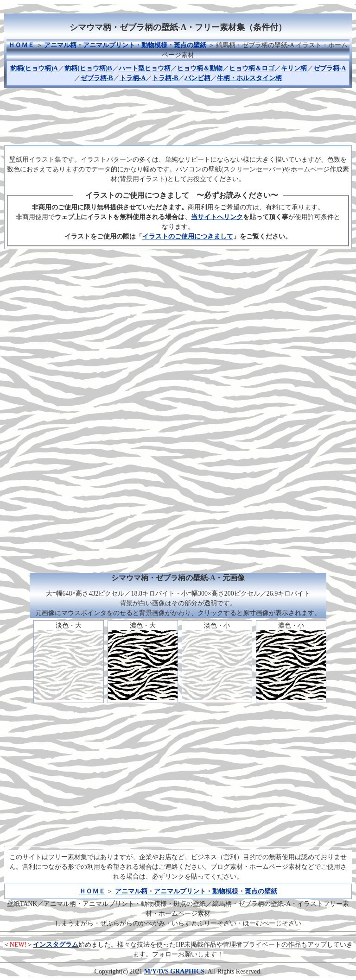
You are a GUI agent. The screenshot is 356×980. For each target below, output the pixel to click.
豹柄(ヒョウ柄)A (34, 68)
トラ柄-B (165, 78)
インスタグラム (56, 945)
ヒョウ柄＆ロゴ (252, 68)
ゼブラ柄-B (97, 78)
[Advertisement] (178, 115)
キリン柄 (294, 68)
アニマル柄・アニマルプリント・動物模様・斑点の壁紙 (125, 45)
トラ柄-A (133, 78)
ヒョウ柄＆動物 (200, 68)
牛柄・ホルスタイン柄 (249, 78)
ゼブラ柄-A (330, 68)
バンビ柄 (197, 78)
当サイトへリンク (217, 217)
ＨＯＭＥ (21, 45)
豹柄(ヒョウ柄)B (88, 68)
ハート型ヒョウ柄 (145, 68)
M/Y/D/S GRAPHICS (174, 971)
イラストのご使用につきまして (188, 236)
